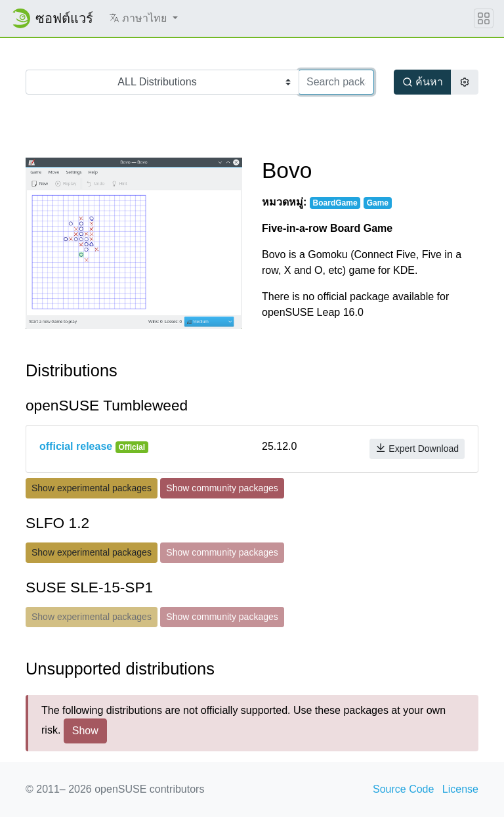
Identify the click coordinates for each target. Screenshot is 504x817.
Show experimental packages (92, 488)
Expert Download (417, 448)
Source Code (403, 789)
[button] (143, 18)
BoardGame (335, 203)
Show (85, 731)
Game (378, 203)
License (460, 789)
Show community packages (222, 488)
